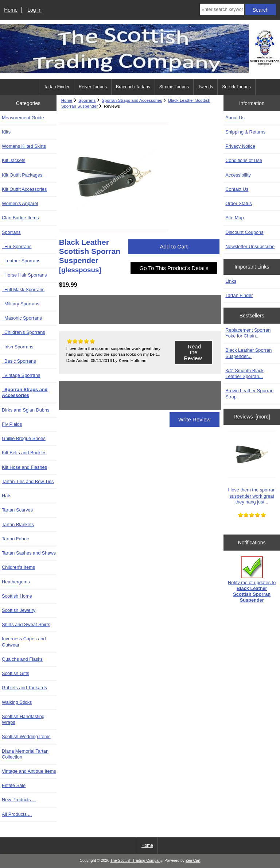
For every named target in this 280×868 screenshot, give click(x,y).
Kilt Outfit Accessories (24, 189)
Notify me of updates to (252, 580)
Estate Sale (14, 785)
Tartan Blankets (18, 524)
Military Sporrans (21, 304)
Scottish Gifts (15, 673)
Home (11, 10)
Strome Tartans (174, 87)
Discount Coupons (244, 232)
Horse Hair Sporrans (24, 275)
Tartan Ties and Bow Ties (28, 481)
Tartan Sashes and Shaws (29, 553)
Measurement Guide (23, 118)
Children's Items (18, 567)
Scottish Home (17, 596)
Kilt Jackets (13, 160)
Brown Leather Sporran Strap (249, 394)
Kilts (6, 132)
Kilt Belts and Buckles (24, 453)
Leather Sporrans (21, 261)
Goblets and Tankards (24, 688)
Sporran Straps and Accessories (132, 100)
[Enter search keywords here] (222, 9)
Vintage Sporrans (21, 375)
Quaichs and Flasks (22, 659)
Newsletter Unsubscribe (250, 246)
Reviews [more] (252, 417)
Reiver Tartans (93, 87)
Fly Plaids (12, 424)
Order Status (238, 203)
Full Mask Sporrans (23, 290)
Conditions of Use (244, 160)
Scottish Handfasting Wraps (23, 719)
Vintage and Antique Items (29, 771)
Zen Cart (193, 861)
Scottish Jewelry (19, 610)
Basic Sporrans (19, 361)
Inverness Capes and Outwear (24, 642)
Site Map (234, 218)
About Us (235, 118)
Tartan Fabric (15, 539)
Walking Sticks (17, 702)
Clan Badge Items (20, 218)
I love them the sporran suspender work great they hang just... (252, 468)
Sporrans (87, 100)
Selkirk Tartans (236, 87)
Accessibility (238, 175)
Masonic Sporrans (22, 318)
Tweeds (205, 87)
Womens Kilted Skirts (24, 146)
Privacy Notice (240, 146)
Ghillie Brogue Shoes (24, 438)
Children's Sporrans (24, 332)
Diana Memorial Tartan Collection (25, 754)
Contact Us (237, 189)
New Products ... (19, 800)
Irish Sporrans (17, 347)
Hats (7, 496)
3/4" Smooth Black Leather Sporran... (244, 373)
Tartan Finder (57, 87)
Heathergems (16, 582)
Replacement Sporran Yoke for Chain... (248, 333)
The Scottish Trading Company (137, 861)
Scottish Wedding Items (26, 736)
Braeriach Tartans (133, 87)
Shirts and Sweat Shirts (26, 624)
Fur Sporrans (17, 246)
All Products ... (17, 814)
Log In (34, 10)
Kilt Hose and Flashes (24, 467)
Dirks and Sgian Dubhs (26, 410)
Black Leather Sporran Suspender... (248, 353)
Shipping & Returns (245, 132)
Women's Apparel (20, 203)
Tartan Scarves (17, 510)
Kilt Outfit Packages (22, 175)
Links (231, 281)
